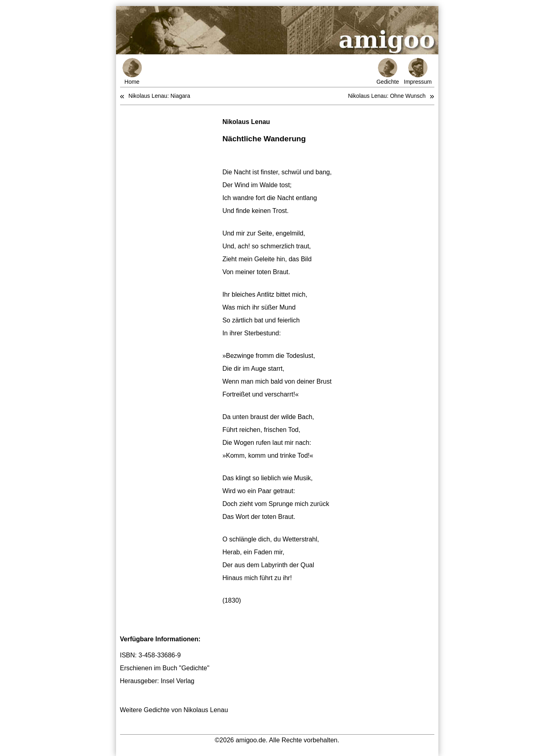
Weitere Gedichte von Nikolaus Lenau (174, 710)
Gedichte (388, 71)
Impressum (418, 71)
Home (132, 71)
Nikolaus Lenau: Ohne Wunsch (387, 96)
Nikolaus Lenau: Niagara (159, 96)
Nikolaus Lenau (246, 122)
